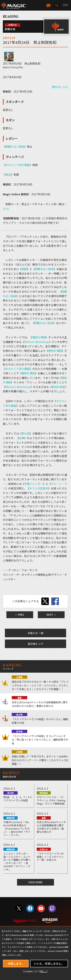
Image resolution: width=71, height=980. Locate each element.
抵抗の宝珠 (58, 387)
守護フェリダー (34, 484)
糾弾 (22, 438)
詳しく (44, 971)
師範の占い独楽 (15, 146)
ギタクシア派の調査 (18, 165)
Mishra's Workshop (37, 342)
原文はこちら (60, 87)
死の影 (26, 433)
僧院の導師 (39, 337)
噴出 (8, 174)
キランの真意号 (39, 488)
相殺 (24, 269)
